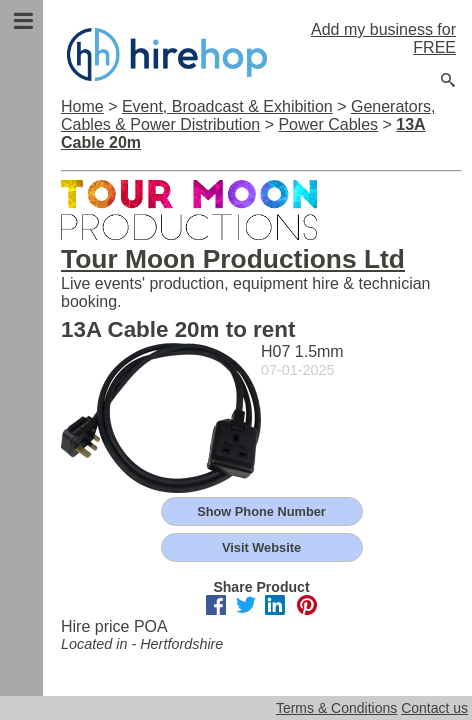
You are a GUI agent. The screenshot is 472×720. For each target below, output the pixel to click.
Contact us (434, 708)
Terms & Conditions (336, 708)
